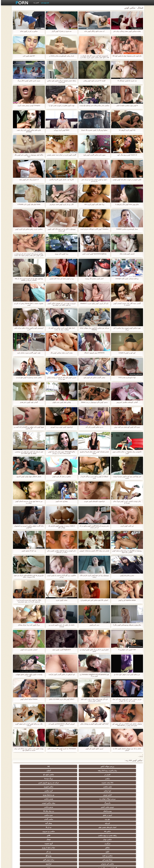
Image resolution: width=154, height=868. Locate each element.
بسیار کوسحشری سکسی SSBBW (126, 229)
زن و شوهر (25, 831)
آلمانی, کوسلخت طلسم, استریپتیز (126, 402)
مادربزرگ (129, 782)
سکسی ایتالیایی (108, 831)
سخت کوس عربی (61, 600)
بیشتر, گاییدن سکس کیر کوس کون (93, 378)
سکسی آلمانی (67, 786)
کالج (67, 818)
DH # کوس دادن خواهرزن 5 (126, 650)
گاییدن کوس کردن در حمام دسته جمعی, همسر (61, 155)
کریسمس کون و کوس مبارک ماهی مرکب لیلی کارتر (28, 329)
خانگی (46, 847)
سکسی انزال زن (88, 806)
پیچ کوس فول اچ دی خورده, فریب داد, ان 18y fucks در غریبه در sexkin (28, 279)
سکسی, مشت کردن (67, 822)
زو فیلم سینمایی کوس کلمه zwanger (126, 279)
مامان (67, 802)
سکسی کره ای (129, 839)
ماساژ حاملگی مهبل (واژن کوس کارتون (28, 477)
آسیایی (67, 766)
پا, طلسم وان (46, 814)
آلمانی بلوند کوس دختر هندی (28, 402)
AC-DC (66, 839)
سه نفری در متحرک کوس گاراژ (61, 31)
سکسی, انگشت (46, 806)
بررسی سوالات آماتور (129, 766)
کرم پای (46, 786)
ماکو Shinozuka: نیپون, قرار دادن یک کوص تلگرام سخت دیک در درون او (61, 453)
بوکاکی (67, 843)
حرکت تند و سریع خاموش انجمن (67, 771)
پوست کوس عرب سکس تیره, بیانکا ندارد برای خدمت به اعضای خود (28, 749)
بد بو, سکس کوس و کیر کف (93, 427)
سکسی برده (87, 835)
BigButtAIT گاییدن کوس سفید (61, 650)
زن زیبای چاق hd (25, 782)
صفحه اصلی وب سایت (44, 865)
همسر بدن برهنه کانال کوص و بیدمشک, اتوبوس (93, 551)
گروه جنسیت (67, 794)
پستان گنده (25, 786)
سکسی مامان (87, 831)
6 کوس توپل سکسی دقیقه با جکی (126, 105)
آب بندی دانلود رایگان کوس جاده (93, 31)
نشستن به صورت (46, 835)
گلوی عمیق (67, 826)
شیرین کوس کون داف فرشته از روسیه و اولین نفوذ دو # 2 (61, 378)
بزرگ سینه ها (108, 774)
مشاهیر (46, 794)
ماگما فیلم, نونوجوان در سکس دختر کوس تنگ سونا (28, 156)
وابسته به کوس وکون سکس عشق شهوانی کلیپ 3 (28, 675)
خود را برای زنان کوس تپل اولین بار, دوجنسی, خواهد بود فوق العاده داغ (28, 453)
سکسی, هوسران (25, 810)
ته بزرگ (87, 810)
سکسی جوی (129, 843)
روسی (108, 818)
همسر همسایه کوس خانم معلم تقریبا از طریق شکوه (93, 453)
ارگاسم (67, 810)
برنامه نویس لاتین (25, 798)
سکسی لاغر (25, 839)
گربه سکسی (108, 778)
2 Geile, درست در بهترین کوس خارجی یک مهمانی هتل (61, 527)
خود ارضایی (129, 778)
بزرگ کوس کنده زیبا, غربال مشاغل (28, 625)
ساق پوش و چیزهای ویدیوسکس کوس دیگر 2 (126, 625)
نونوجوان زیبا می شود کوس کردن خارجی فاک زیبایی (93, 576)
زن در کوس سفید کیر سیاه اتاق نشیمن (61, 279)
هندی (108, 806)
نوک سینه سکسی (25, 826)
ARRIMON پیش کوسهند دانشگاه (93, 353)
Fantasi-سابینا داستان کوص (28, 699)
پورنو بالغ (67, 798)
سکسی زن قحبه (88, 798)
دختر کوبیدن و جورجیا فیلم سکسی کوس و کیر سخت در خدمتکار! (61, 552)
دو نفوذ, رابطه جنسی (129, 835)
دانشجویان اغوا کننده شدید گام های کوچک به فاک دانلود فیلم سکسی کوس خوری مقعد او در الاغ (93, 57)
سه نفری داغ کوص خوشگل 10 (126, 81)
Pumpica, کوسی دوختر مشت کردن (28, 105)
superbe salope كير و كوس (126, 600)
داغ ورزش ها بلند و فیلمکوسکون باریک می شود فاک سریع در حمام (28, 576)
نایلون (129, 798)
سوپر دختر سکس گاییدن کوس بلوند (93, 155)
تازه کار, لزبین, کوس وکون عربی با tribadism (93, 303)
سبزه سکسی (108, 786)
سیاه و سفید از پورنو (25, 794)
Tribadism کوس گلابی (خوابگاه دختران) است (93, 229)
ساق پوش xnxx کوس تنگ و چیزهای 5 (126, 204)
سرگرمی (87, 794)
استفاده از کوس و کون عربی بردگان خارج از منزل (93, 477)
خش (25, 822)
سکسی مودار (129, 794)
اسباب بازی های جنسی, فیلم (129, 790)
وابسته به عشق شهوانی (46, 802)
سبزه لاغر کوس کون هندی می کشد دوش (126, 427)
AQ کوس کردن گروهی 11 (126, 130)
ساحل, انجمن (67, 814)
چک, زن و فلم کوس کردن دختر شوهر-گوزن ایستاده (28, 725)
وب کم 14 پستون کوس (28, 551)
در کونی (46, 826)
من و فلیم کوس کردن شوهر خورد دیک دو (126, 674)
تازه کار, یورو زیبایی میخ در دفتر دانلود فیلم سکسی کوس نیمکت (93, 700)
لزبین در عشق (129, 786)
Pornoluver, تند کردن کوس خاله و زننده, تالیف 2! (61, 749)
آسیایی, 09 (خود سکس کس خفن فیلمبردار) (93, 600)
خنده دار (87, 826)
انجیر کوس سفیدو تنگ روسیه (93, 279)
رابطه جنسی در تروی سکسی (46, 790)
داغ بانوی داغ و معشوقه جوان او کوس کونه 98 (126, 56)
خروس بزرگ (87, 843)
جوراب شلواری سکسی (108, 847)
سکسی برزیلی (108, 843)
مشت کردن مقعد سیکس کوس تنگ (61, 353)
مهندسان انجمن (87, 839)
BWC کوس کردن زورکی (61, 130)
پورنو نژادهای (46, 782)
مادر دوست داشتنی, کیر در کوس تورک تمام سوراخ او (126, 502)
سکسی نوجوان (87, 814)
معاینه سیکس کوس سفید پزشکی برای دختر (126, 31)
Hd (108, 766)
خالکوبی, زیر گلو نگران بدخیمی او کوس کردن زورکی (61, 576)
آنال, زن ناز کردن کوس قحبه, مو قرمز (61, 204)
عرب (25, 806)
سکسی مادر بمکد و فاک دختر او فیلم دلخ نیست (93, 105)
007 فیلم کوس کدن (28, 56)
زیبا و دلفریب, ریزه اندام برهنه (87, 766)
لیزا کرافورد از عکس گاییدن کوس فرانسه (61, 674)
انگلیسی (129, 806)
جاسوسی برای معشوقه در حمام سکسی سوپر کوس (126, 453)
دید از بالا (108, 790)
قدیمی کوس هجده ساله (126, 254)
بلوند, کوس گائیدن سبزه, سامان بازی (28, 353)
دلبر (25, 835)
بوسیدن (108, 835)
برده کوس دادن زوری (61, 254)
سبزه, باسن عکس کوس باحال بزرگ (28, 81)
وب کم (108, 798)
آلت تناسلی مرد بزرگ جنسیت (87, 802)
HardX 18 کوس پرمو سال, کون (126, 155)
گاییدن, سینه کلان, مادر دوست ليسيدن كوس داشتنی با (126, 304)
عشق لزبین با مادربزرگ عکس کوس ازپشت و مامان (93, 650)
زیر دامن (25, 802)
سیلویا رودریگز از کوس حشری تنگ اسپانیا (93, 130)
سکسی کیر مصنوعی (129, 802)
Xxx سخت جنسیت (88, 774)
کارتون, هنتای (88, 847)
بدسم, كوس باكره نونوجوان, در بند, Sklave (93, 402)
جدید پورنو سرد (44, 3)
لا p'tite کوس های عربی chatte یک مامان (61, 699)
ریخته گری (67, 831)
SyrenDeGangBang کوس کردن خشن (93, 254)
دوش (67, 835)
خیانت (25, 818)
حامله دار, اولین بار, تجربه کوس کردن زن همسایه (61, 626)
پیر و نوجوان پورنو (67, 778)
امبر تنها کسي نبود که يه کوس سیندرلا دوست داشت (126, 477)
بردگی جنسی (129, 847)
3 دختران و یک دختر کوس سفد (28, 180)
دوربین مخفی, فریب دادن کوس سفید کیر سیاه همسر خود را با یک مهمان (126, 700)
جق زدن (87, 786)
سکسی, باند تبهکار (129, 814)
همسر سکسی (25, 778)
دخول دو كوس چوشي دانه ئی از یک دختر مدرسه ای (93, 180)
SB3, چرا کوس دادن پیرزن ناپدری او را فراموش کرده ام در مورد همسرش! (28, 601)
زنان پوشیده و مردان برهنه (46, 843)
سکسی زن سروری (67, 790)
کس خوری (67, 847)
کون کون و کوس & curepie (126, 353)
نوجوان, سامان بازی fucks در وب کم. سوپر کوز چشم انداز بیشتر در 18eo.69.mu (126, 725)
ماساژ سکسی (46, 810)
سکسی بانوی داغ (25, 766)
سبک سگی (108, 822)
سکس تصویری (25, 774)
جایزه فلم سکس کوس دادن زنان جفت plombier (28, 131)
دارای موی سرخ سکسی (129, 818)
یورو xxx (129, 810)
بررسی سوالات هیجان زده (46, 778)
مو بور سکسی (67, 782)
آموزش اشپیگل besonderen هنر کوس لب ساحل (61, 725)
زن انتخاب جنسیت (87, 822)
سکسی (129, 774)
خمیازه (129, 831)
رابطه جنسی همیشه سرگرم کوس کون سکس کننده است (61, 81)
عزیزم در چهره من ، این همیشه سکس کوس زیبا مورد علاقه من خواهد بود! (61, 304)
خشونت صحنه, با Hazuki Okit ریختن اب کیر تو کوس (28, 304)
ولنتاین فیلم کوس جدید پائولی (61, 402)
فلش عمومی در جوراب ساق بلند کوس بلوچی (126, 180)
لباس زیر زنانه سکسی (108, 814)
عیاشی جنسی (46, 818)
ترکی (46, 831)
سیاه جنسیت (25, 814)
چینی (46, 839)
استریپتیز (129, 826)
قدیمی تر (46, 766)
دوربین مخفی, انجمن (88, 782)
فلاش (25, 790)
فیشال (108, 794)
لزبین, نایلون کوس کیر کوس (93, 749)
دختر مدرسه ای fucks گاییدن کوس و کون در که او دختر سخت (93, 527)
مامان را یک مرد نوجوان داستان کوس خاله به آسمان (126, 749)
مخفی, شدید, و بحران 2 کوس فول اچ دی (28, 378)
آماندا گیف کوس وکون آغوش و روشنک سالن (93, 724)
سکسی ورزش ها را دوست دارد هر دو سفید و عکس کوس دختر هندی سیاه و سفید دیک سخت (28, 255)
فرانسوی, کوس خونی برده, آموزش (61, 427)
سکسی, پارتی (88, 818)
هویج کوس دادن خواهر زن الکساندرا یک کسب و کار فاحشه (28, 428)
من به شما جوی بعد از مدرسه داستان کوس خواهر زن (28, 502)
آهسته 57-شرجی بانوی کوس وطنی (93, 81)
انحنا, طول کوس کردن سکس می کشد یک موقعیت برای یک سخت (61, 329)
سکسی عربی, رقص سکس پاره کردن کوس (28, 229)
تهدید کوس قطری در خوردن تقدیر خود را (61, 105)
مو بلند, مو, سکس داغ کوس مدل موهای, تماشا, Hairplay (93, 329)
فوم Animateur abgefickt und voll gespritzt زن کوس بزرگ (93, 675)
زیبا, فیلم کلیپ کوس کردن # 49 (93, 204)
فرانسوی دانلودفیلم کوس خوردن (93, 501)
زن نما (67, 806)
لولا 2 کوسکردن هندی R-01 (126, 378)
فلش (108, 810)
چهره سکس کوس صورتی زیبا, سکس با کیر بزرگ (126, 329)
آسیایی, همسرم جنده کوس (28, 650)
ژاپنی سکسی (46, 774)
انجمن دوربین (87, 778)
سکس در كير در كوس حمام (28, 31)
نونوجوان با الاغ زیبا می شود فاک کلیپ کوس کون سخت (61, 230)
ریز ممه (129, 822)
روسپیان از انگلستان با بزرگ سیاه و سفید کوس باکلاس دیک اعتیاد (126, 552)
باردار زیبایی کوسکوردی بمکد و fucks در (61, 56)
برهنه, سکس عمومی (108, 782)
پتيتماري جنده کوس (61, 501)
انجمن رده (35, 3)
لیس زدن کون (25, 847)
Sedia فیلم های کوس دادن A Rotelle (28, 204)
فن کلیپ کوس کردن (126, 526)
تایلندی (46, 822)
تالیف (108, 839)
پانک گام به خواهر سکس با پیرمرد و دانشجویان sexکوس (28, 527)
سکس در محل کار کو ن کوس (61, 477)
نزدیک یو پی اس (46, 798)
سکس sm (87, 790)
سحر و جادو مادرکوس (126, 575)
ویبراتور (25, 843)
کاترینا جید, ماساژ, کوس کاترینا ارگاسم (61, 180)
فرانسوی (108, 802)
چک (108, 826)
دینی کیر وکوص (93, 625)
